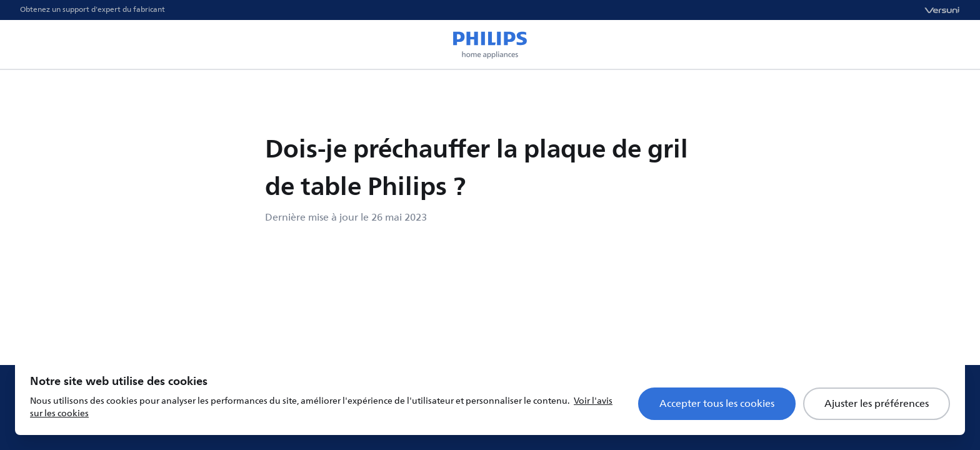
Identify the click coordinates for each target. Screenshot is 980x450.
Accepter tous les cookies (717, 404)
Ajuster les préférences (877, 404)
